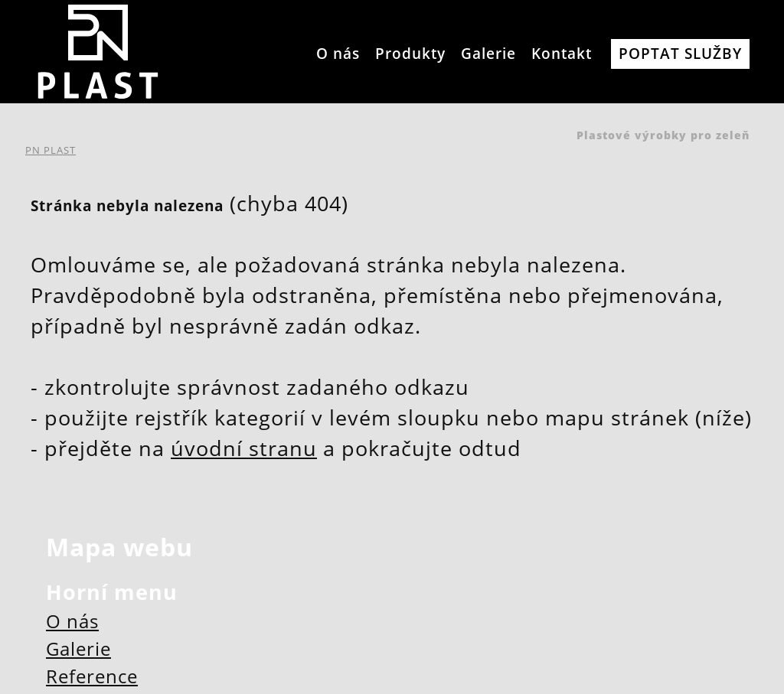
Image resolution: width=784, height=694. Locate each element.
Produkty (410, 53)
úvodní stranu (244, 448)
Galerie (488, 53)
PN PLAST (51, 150)
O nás (338, 53)
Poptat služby (680, 53)
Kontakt (562, 53)
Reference (92, 676)
